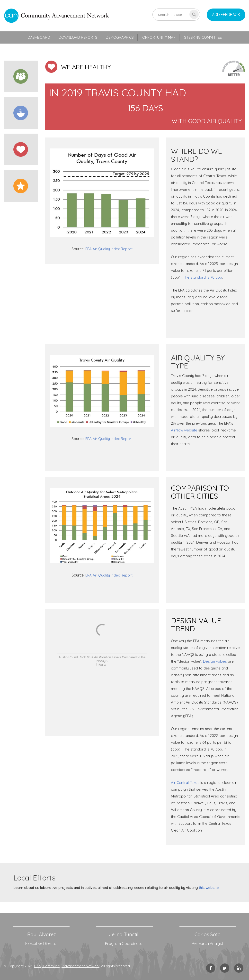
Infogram (102, 664)
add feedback (226, 15)
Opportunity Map (159, 37)
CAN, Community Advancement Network (67, 966)
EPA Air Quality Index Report (109, 249)
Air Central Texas (185, 783)
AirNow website (184, 430)
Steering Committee (203, 37)
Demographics (120, 37)
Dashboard (39, 37)
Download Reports (78, 37)
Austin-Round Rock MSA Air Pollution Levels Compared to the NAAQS (102, 659)
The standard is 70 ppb (203, 277)
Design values (215, 661)
